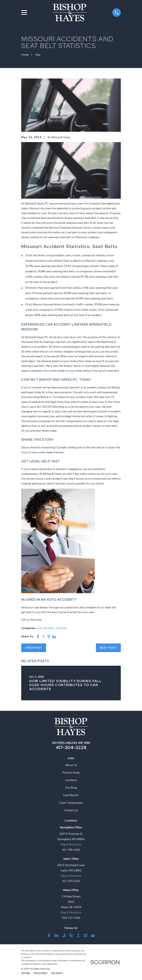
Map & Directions (71, 845)
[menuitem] (26, 973)
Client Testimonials (71, 803)
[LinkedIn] (56, 935)
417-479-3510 (71, 881)
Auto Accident (45, 628)
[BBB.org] (78, 935)
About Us (71, 765)
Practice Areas (71, 773)
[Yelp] (71, 935)
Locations (71, 780)
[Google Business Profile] (93, 935)
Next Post (108, 648)
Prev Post (34, 648)
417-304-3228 (71, 747)
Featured (61, 628)
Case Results (71, 795)
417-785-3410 (71, 850)
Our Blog (71, 788)
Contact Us (71, 810)
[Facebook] (49, 935)
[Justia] (64, 935)
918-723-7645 (71, 918)
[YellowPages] (86, 935)
